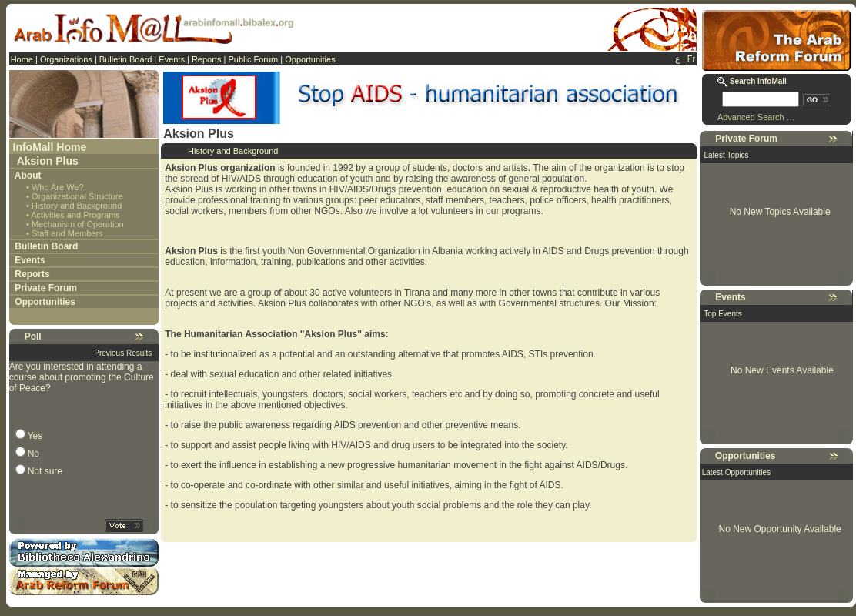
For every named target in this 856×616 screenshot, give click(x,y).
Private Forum (46, 288)
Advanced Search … (756, 117)
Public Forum (253, 59)
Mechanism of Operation (78, 224)
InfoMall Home (50, 147)
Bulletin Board (126, 59)
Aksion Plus (48, 161)
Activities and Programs (75, 215)
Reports (207, 59)
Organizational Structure (77, 196)
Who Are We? (58, 187)
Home (22, 59)
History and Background (77, 206)
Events (172, 59)
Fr (691, 59)
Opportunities (310, 59)
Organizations (66, 59)
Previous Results (123, 353)
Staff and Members (67, 233)
